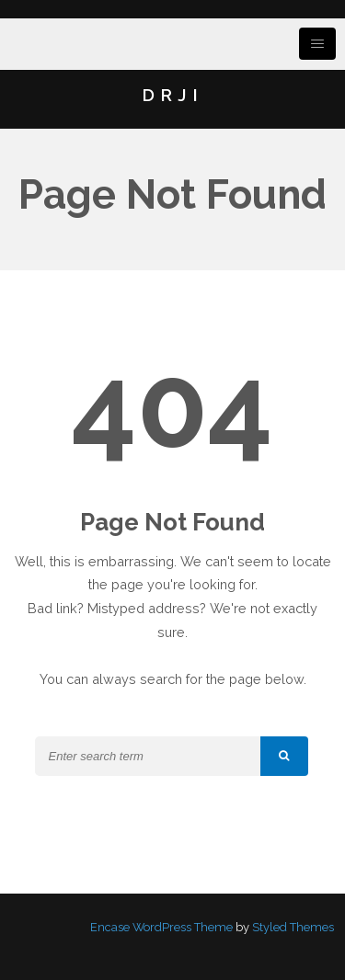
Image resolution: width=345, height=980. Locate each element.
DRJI (172, 95)
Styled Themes (293, 927)
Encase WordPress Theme (161, 927)
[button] (284, 756)
